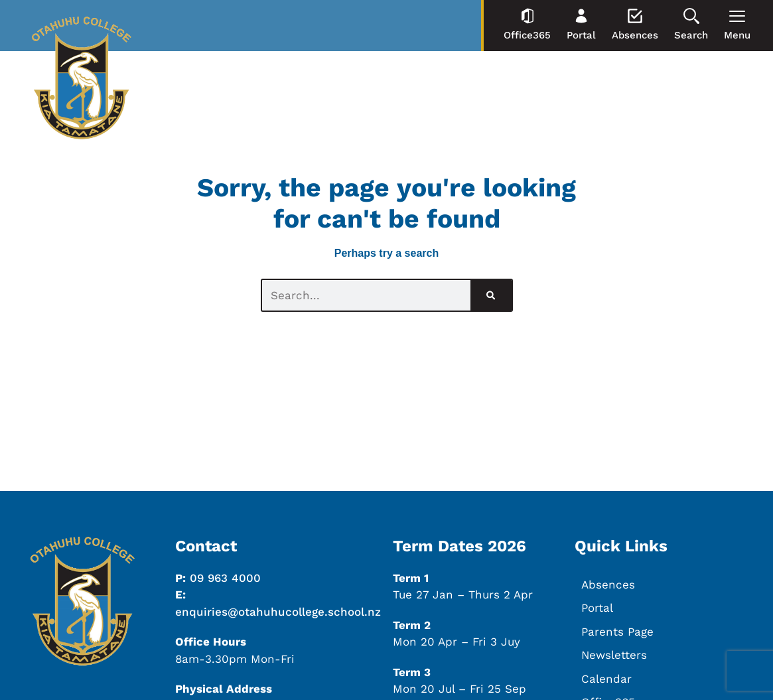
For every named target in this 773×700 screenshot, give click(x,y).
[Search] (491, 295)
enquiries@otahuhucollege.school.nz (278, 612)
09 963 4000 (225, 578)
